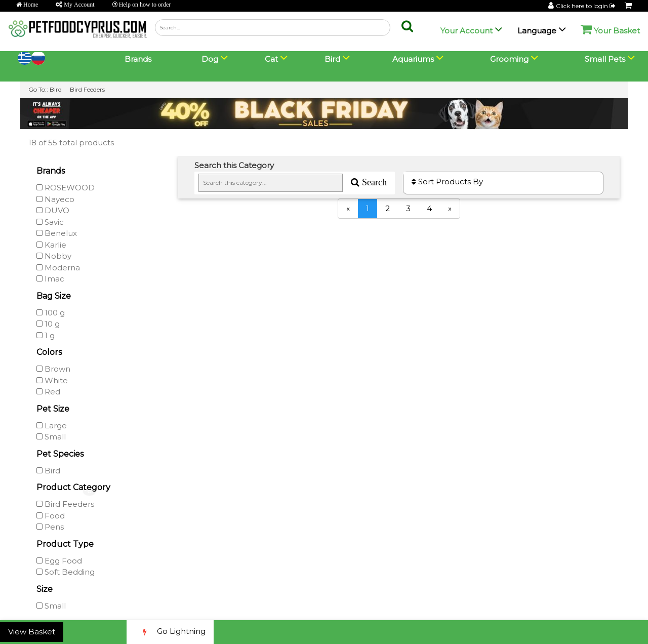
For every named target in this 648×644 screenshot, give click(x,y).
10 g (48, 324)
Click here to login (586, 6)
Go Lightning (170, 632)
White (52, 380)
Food (51, 516)
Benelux (57, 233)
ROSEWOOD (66, 188)
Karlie (51, 245)
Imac (50, 279)
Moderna (58, 268)
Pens (50, 527)
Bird (56, 89)
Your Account (467, 31)
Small (51, 437)
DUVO (53, 210)
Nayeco (55, 199)
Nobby (54, 256)
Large (52, 426)
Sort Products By (447, 182)
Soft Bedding (66, 572)
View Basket (32, 632)
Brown (53, 369)
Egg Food (59, 561)
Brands (138, 59)
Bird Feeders (87, 89)
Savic (50, 222)
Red (48, 392)
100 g (51, 313)
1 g (46, 335)
